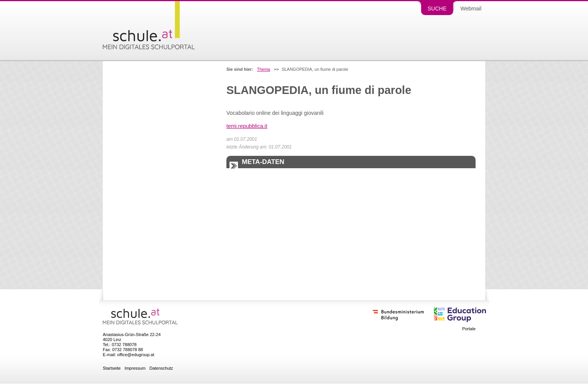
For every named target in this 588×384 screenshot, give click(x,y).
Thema (263, 69)
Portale (469, 329)
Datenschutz (161, 368)
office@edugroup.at (136, 355)
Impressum (135, 368)
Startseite (112, 368)
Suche (437, 9)
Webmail (471, 9)
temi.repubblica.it (247, 126)
